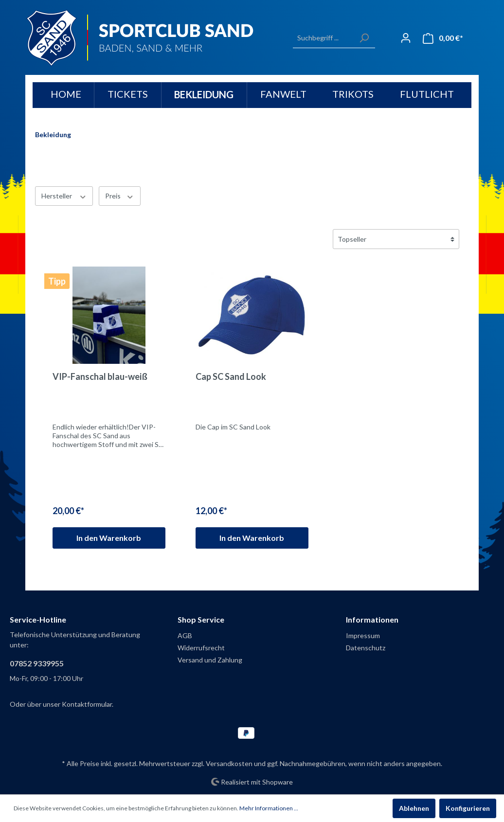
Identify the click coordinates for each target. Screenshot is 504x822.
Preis (120, 196)
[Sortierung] (396, 239)
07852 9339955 (37, 663)
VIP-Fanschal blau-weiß (100, 376)
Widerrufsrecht (201, 648)
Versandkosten (229, 763)
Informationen (372, 619)
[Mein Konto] (406, 38)
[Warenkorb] (443, 38)
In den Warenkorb (109, 538)
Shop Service (201, 619)
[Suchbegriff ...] (323, 38)
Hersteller (64, 196)
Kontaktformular (87, 704)
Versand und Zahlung (210, 660)
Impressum (363, 635)
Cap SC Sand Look (231, 376)
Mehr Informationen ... (269, 808)
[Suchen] (364, 38)
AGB (185, 635)
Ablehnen (414, 808)
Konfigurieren (468, 808)
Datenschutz (366, 648)
